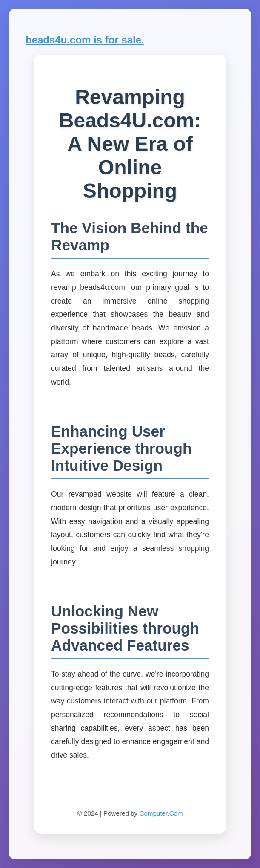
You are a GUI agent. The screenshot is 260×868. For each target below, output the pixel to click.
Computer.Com (161, 813)
